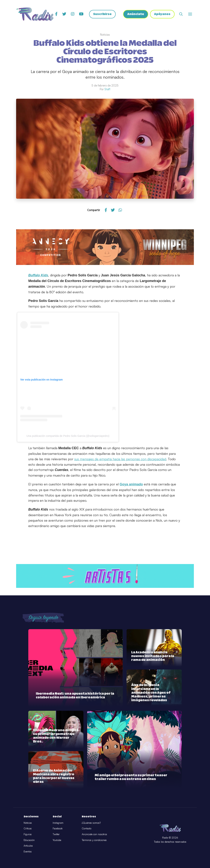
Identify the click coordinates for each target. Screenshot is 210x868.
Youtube (57, 840)
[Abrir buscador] (181, 14)
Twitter (56, 834)
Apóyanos (162, 14)
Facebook (58, 828)
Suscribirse (102, 14)
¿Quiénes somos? (91, 823)
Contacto (87, 828)
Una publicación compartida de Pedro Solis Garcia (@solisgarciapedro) (68, 436)
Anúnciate (136, 14)
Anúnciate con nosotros (94, 834)
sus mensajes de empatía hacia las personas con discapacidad (120, 459)
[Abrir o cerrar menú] (190, 14)
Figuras (28, 834)
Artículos (28, 846)
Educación (29, 840)
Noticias (28, 823)
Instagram (58, 823)
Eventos (28, 851)
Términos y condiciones (94, 840)
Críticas (28, 828)
